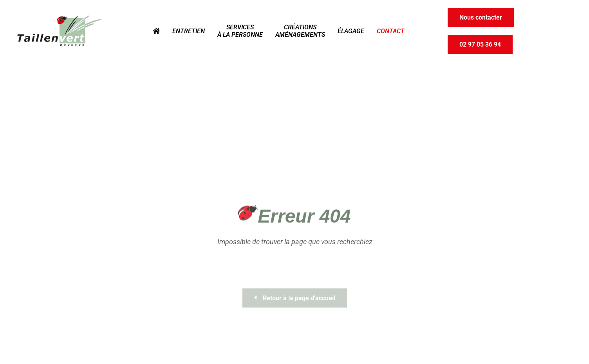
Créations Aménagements (300, 31)
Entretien (189, 31)
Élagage (351, 31)
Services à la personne (240, 31)
